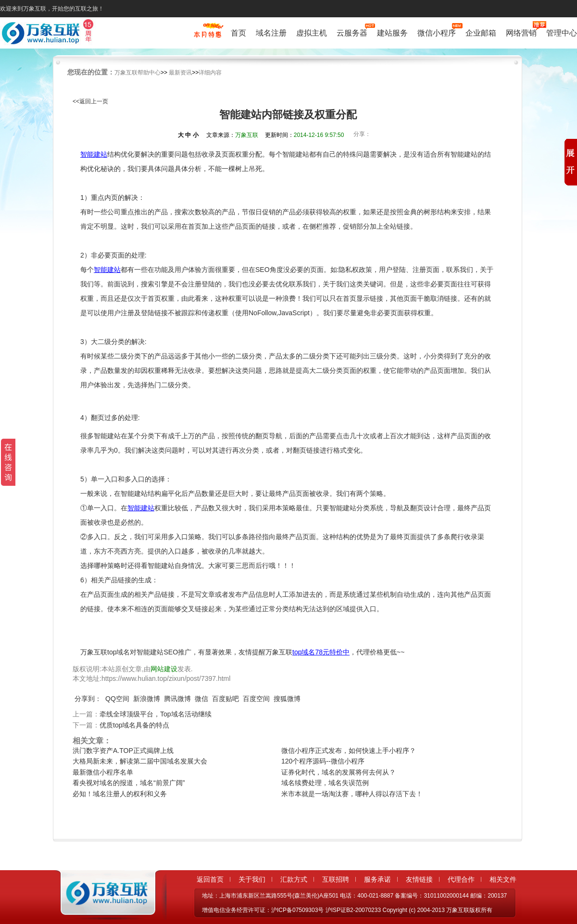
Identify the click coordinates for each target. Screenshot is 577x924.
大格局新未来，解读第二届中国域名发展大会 (140, 761)
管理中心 (562, 33)
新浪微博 (147, 699)
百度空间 (256, 699)
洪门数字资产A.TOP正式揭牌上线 (123, 751)
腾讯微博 (177, 699)
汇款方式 (294, 879)
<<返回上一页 (90, 101)
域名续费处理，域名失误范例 (325, 783)
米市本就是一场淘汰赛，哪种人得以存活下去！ (352, 794)
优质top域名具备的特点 (134, 725)
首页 (238, 33)
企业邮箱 (481, 33)
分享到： (88, 699)
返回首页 (210, 879)
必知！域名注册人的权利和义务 (120, 794)
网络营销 (521, 32)
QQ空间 (117, 699)
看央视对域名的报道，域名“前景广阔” (129, 783)
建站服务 (392, 33)
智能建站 (94, 154)
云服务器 (352, 32)
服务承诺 (377, 879)
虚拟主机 (312, 33)
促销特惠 (207, 35)
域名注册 (271, 33)
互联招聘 (336, 879)
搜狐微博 (287, 699)
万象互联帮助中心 (138, 73)
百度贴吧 (226, 699)
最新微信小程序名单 (103, 772)
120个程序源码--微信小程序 (323, 761)
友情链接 (419, 879)
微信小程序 (437, 32)
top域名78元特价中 (321, 652)
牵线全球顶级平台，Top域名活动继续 (156, 714)
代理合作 (461, 879)
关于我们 (252, 879)
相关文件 (503, 879)
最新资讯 (180, 73)
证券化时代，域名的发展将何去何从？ (339, 772)
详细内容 (210, 73)
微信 (201, 699)
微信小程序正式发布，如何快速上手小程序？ (349, 751)
